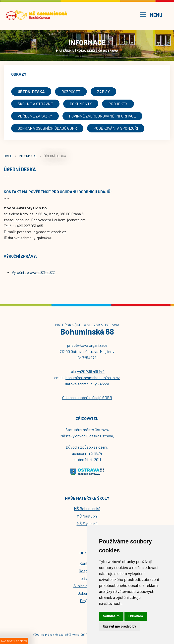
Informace (28, 156)
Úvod (8, 156)
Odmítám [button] (136, 616)
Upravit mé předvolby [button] (120, 626)
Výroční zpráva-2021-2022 (33, 272)
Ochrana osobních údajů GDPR (87, 397)
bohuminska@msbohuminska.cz (93, 378)
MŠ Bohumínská (87, 508)
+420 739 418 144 (91, 371)
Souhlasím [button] (111, 616)
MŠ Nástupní (87, 516)
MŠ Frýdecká (87, 523)
